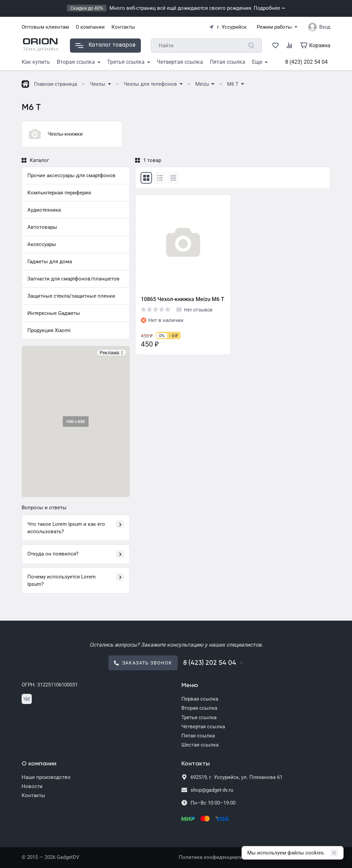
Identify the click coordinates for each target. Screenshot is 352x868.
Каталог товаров (106, 45)
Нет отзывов (194, 310)
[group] (72, 134)
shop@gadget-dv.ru (212, 790)
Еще (260, 62)
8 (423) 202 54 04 (306, 62)
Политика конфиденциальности (218, 857)
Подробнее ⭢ (269, 8)
